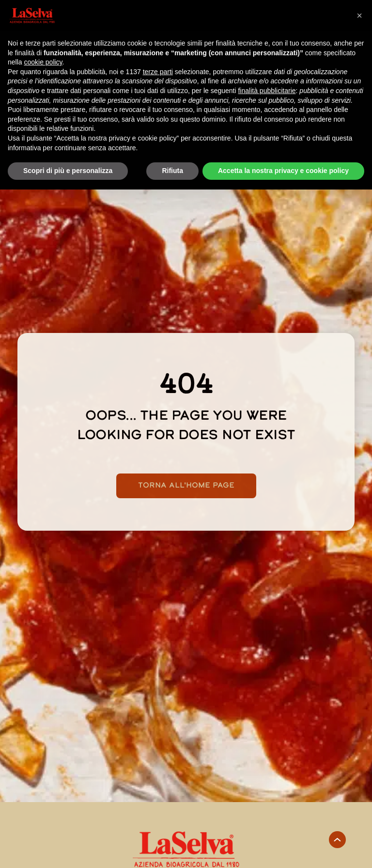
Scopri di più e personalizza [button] (68, 171)
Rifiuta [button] (172, 171)
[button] (359, 16)
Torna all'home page (186, 486)
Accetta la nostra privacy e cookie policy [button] (283, 171)
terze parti (158, 72)
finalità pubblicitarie (267, 91)
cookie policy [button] (43, 62)
